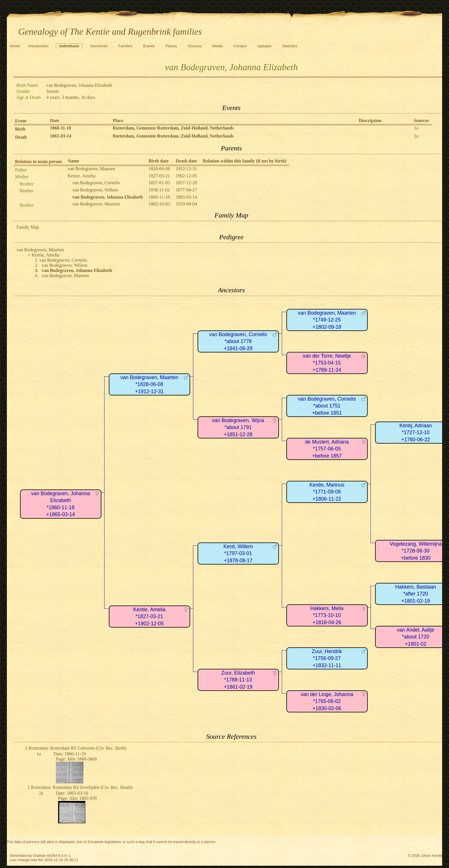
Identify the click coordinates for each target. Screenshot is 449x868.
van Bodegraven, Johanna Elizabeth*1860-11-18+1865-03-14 (61, 504)
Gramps (40, 856)
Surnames (99, 46)
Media (218, 46)
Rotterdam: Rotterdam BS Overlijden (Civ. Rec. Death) (82, 787)
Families (125, 46)
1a (416, 128)
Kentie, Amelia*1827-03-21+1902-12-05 (149, 617)
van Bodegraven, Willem (95, 190)
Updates (264, 46)
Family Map (28, 227)
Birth (20, 129)
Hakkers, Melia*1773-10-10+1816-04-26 (327, 615)
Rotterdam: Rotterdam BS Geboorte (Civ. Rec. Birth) (77, 748)
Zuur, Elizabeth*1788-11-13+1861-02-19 (238, 680)
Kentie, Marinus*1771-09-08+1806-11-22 (327, 492)
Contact (240, 46)
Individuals (69, 46)
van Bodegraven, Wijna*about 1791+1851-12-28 (238, 427)
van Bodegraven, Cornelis (96, 183)
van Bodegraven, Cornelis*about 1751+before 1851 (327, 406)
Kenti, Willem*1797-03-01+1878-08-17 (238, 553)
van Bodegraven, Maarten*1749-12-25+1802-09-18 (327, 320)
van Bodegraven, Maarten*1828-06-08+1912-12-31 (149, 384)
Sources (195, 46)
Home (15, 46)
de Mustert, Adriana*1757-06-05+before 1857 (327, 449)
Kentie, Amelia (82, 176)
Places (171, 46)
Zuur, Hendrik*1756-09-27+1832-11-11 (327, 658)
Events (149, 46)
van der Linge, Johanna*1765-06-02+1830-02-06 (327, 701)
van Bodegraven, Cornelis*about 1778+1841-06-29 (238, 341)
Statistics (290, 46)
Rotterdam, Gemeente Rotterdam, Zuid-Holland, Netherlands (173, 128)
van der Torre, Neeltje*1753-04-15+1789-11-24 (327, 363)
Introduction (38, 46)
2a (416, 136)
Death (21, 137)
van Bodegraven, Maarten (92, 169)
